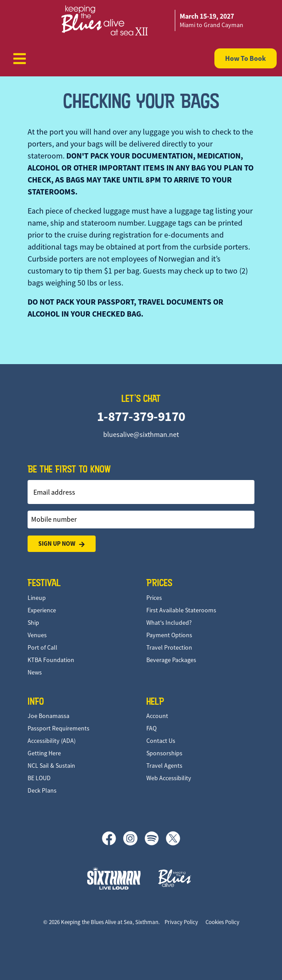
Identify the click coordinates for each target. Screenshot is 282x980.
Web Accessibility (169, 778)
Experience (42, 610)
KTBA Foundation (51, 660)
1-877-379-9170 (141, 416)
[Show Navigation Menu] (20, 59)
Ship (33, 623)
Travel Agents (164, 766)
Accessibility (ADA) (52, 741)
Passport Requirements (58, 728)
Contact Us (161, 741)
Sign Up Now (62, 544)
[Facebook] (113, 838)
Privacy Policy (181, 922)
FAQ (151, 728)
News (35, 672)
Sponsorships (164, 753)
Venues (37, 635)
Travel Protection (169, 647)
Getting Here (44, 753)
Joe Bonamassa (48, 716)
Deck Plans (42, 790)
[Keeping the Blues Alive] (175, 878)
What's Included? (169, 623)
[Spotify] (155, 838)
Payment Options (169, 635)
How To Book (246, 58)
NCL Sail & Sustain (51, 766)
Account (157, 716)
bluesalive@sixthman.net (141, 435)
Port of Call (42, 647)
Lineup (37, 598)
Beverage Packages (171, 660)
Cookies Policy (222, 922)
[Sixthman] (114, 878)
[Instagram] (134, 838)
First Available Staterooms (181, 610)
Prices (154, 598)
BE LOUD (39, 778)
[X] (173, 838)
